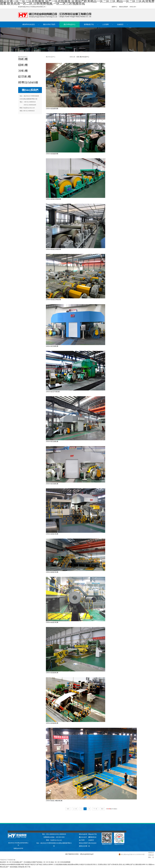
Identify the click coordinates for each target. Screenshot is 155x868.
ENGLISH (133, 7)
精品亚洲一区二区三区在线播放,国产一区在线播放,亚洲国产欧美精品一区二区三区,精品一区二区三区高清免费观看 (35, 862)
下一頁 (95, 809)
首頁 (78, 57)
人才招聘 (105, 24)
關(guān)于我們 (49, 24)
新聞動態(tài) (89, 24)
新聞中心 (114, 7)
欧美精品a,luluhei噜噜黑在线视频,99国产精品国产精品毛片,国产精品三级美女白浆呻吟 (27, 864)
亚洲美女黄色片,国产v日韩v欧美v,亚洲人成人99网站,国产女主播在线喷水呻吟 (122, 864)
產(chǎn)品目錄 (92, 843)
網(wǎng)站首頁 (29, 24)
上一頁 (75, 809)
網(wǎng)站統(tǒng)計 (87, 854)
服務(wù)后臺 (83, 846)
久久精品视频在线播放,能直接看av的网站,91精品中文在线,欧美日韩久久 (76, 864)
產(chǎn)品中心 (70, 24)
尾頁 (102, 809)
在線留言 (120, 24)
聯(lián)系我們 (123, 7)
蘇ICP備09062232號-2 (72, 854)
